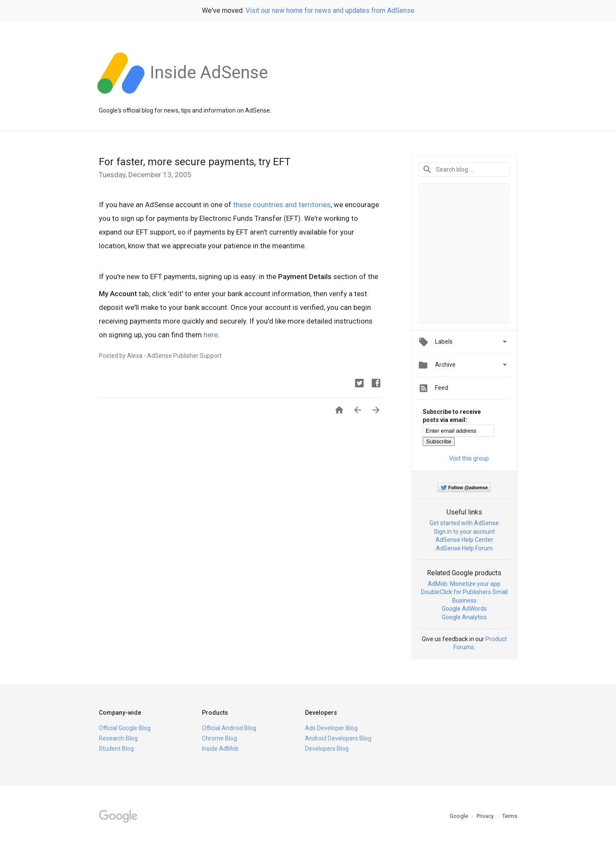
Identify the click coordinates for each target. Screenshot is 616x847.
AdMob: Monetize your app (464, 584)
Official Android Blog (229, 728)
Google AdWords (464, 609)
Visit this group (469, 458)
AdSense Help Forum (464, 548)
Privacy (486, 816)
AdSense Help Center (464, 540)
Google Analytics (464, 617)
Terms (510, 816)
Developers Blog (327, 749)
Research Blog (118, 738)
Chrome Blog (219, 738)
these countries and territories (282, 205)
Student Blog (116, 749)
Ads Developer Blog (331, 728)
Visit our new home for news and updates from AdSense (330, 10)
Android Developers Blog (338, 738)
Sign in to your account (464, 532)
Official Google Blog (125, 728)
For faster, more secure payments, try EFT (195, 162)
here (211, 335)
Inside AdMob (220, 749)
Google (459, 816)
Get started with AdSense (464, 523)
